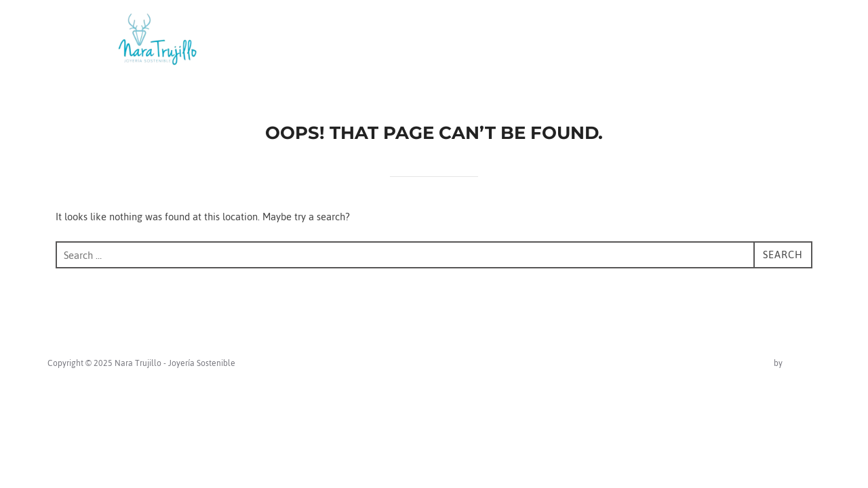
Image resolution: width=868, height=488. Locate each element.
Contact (694, 41)
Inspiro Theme (746, 363)
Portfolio (759, 41)
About (591, 41)
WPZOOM (803, 363)
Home (537, 41)
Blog (640, 41)
